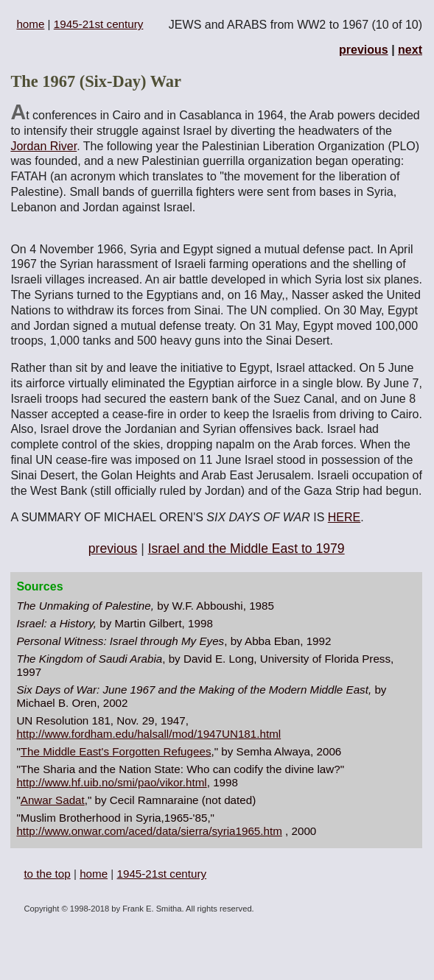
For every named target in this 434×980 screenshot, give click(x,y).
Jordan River (43, 146)
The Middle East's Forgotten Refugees (116, 751)
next (410, 50)
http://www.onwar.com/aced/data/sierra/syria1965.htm (149, 831)
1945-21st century (99, 24)
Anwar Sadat (53, 800)
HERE (344, 517)
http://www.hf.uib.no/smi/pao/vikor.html (111, 782)
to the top (47, 874)
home (30, 24)
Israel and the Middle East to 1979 (246, 549)
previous (364, 50)
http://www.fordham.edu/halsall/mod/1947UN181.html (148, 734)
